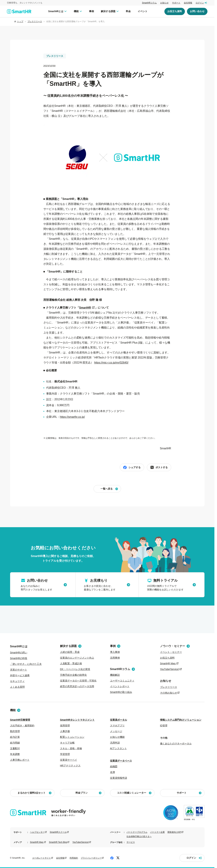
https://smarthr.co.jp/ (72, 417)
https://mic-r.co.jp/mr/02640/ (111, 363)
